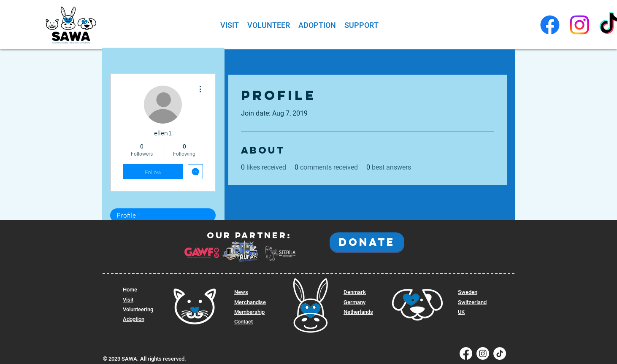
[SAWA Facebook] (550, 25)
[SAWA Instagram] (579, 25)
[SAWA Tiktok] (500, 353)
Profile (126, 215)
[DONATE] (367, 242)
